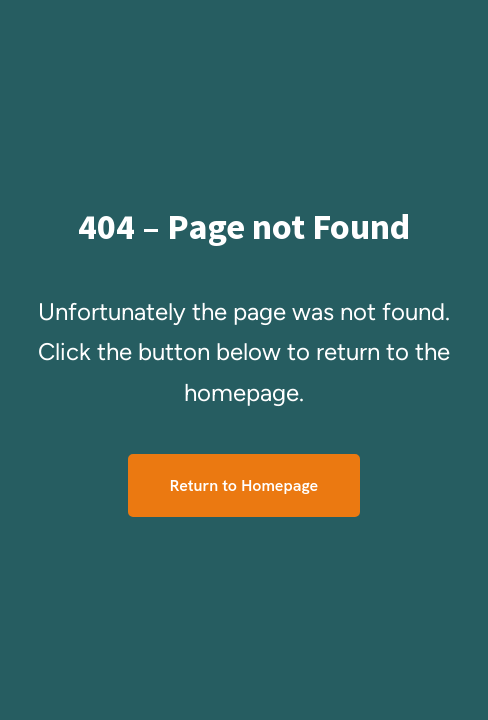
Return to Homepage (244, 485)
